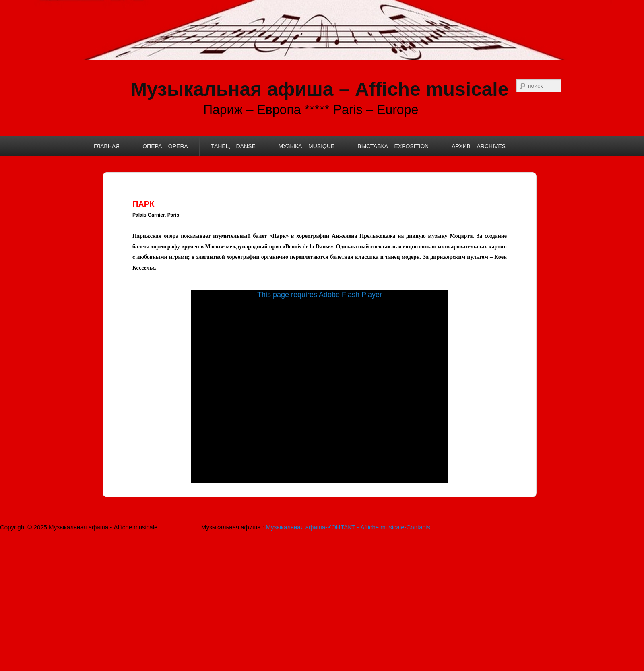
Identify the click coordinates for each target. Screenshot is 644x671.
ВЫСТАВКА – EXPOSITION (393, 146)
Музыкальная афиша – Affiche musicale (320, 89)
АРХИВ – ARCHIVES (479, 146)
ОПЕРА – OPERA (165, 146)
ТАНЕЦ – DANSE (233, 146)
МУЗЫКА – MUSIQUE (307, 146)
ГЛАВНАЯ (107, 146)
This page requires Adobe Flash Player (320, 295)
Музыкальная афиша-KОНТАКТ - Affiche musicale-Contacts (349, 527)
